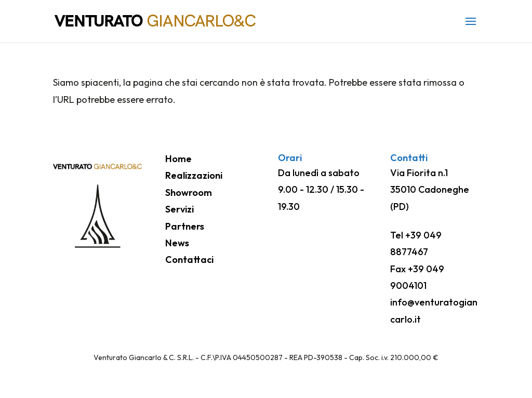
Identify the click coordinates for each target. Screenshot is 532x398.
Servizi (179, 209)
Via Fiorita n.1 (419, 173)
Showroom (189, 193)
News (177, 243)
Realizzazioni (194, 175)
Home (178, 159)
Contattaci (189, 260)
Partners (185, 226)
